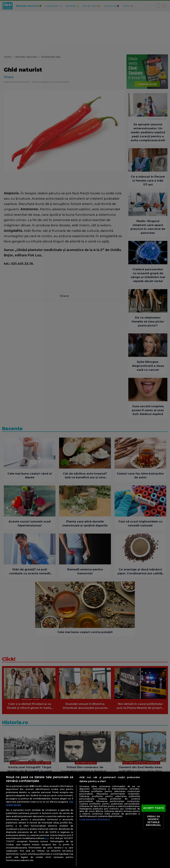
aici (47, 838)
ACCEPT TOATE (153, 808)
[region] (85, 820)
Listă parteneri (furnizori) (94, 820)
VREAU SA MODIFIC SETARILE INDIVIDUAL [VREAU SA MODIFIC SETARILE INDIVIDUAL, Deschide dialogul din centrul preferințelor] (153, 821)
